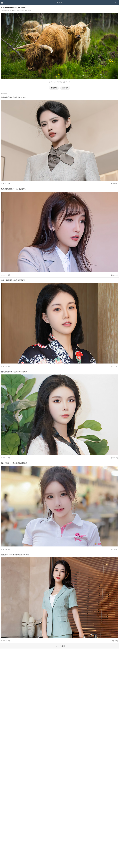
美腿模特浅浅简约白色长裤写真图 (13, 97)
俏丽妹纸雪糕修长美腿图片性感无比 (14, 372)
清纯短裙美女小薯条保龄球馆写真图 (14, 463)
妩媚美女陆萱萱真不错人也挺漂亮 (13, 189)
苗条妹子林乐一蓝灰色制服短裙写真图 (15, 555)
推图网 (59, 3)
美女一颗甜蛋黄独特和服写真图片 (13, 280)
